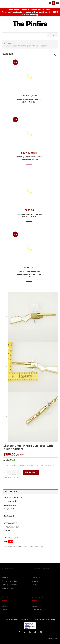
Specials (5, 610)
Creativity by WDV (52, 638)
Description (11, 492)
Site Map (35, 585)
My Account (36, 606)
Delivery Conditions (9, 585)
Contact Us (36, 578)
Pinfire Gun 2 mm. (15, 477)
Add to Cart (31, 472)
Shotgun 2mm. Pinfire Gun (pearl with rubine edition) (26, 46)
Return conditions (8, 588)
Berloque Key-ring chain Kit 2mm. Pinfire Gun (29, 101)
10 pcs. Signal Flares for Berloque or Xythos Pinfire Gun (29, 274)
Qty (5, 472)
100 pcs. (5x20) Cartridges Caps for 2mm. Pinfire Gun (29, 158)
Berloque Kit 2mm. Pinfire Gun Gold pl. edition (29, 215)
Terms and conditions (10, 581)
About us (5, 578)
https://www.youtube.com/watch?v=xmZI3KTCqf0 (23, 546)
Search (11, 43)
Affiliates (5, 606)
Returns (35, 581)
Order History (37, 610)
